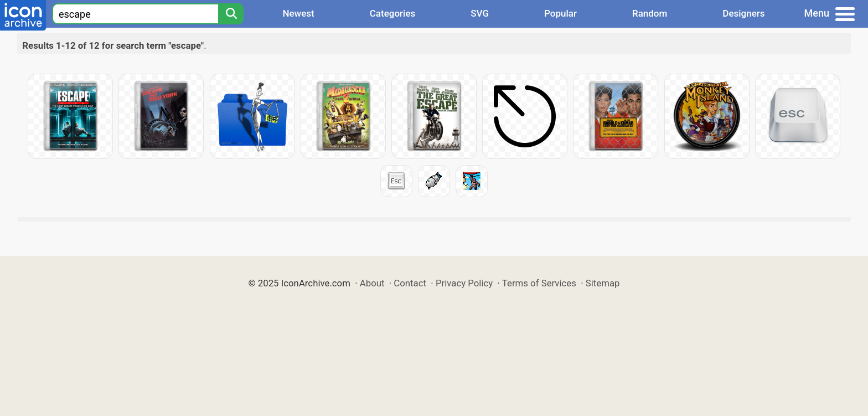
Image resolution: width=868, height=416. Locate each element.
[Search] (231, 14)
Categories (393, 13)
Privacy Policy (464, 283)
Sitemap (603, 283)
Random (650, 13)
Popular (560, 13)
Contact (410, 283)
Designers (743, 13)
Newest (298, 13)
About (372, 283)
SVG (480, 13)
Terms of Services (539, 283)
